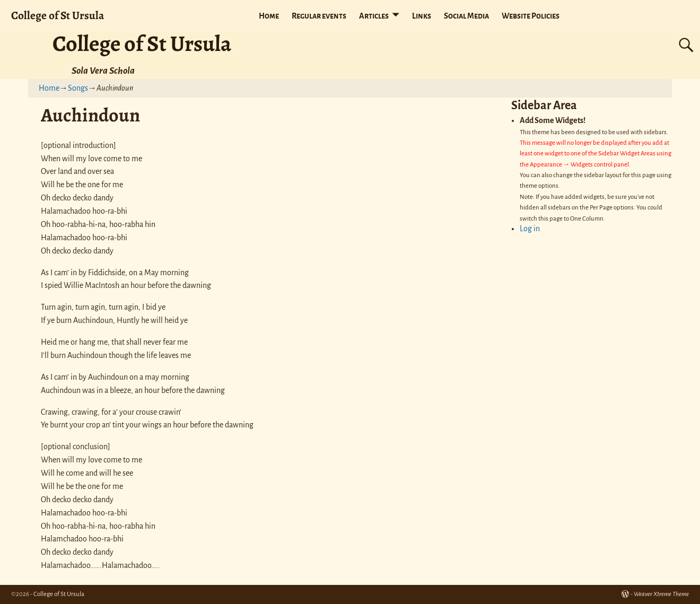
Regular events (319, 16)
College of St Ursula (58, 15)
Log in (530, 229)
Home (269, 16)
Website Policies (531, 16)
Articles (374, 16)
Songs (78, 88)
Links (422, 16)
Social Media (466, 16)
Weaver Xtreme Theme (661, 594)
